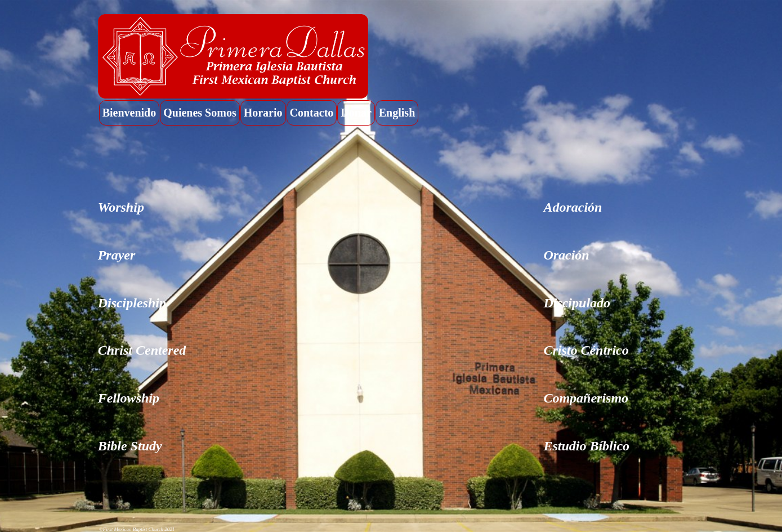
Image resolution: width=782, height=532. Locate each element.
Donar (356, 113)
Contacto (312, 113)
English (397, 113)
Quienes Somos (200, 113)
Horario (263, 113)
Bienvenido (129, 113)
